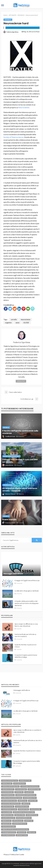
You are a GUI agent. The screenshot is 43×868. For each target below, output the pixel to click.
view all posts (21, 381)
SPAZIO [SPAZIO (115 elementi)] (6, 821)
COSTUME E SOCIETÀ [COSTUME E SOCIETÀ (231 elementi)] (30, 786)
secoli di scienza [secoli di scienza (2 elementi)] (8, 818)
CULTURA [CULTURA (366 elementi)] (21, 789)
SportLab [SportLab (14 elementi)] (6, 824)
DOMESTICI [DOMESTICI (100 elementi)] (34, 789)
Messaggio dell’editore (13, 574)
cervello (14, 319)
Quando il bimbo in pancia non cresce (25, 646)
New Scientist (24, 107)
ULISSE (26, 322)
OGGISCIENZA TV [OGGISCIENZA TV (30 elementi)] (9, 809)
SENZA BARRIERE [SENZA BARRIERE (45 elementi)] (24, 818)
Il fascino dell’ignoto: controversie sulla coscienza (20, 432)
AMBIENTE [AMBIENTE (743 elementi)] (25, 781)
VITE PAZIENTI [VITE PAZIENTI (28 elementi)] (8, 835)
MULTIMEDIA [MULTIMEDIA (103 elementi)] (22, 806)
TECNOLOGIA (8, 485)
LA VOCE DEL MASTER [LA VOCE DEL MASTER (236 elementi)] (11, 804)
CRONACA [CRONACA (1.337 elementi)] (8, 789)
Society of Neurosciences (13, 137)
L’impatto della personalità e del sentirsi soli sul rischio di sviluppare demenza (27, 603)
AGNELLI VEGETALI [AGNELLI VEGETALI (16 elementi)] (10, 781)
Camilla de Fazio (10, 436)
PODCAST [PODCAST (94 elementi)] (23, 809)
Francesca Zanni (10, 523)
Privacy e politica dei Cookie (14, 854)
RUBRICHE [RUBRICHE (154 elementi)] (7, 815)
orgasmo (8, 322)
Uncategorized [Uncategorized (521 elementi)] (9, 832)
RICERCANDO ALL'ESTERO (11, 456)
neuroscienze (26, 319)
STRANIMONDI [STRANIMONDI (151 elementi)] (20, 824)
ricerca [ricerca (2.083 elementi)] (7, 812)
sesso (17, 322)
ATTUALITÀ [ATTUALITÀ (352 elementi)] (19, 783)
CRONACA (8, 20)
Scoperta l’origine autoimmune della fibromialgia (26, 656)
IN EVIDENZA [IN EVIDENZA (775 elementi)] (30, 798)
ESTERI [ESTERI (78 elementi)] (19, 792)
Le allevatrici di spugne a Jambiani (27, 591)
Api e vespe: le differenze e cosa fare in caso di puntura (26, 625)
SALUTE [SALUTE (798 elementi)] (20, 815)
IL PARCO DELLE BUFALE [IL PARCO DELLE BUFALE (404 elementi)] (12, 798)
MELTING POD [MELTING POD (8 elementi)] (8, 806)
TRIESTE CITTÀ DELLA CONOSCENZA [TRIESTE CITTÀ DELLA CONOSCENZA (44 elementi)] (15, 829)
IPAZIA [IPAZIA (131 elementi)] (22, 801)
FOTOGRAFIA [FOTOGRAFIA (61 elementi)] (8, 795)
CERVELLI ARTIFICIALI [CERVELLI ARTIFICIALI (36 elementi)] (10, 786)
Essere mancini (9, 519)
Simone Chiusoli (10, 494)
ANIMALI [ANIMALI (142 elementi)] (7, 783)
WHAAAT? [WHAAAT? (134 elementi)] (22, 835)
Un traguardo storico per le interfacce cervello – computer (20, 489)
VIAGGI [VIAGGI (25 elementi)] (22, 832)
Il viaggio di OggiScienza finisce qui (27, 580)
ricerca (6, 427)
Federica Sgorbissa (12, 32)
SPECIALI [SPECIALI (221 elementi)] (18, 821)
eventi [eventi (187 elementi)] (29, 792)
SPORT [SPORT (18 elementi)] (29, 821)
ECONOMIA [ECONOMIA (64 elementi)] (7, 792)
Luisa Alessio (9, 465)
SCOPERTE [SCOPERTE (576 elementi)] (32, 815)
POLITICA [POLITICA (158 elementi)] (35, 809)
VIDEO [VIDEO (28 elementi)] (32, 832)
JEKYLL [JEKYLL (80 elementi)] (33, 801)
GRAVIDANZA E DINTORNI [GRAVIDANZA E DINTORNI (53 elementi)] (26, 795)
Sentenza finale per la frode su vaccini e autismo (25, 635)
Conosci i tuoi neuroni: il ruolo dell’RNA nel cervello (20, 461)
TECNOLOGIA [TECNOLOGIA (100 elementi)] (8, 827)
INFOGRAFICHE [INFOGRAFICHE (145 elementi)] (9, 801)
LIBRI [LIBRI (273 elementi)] (26, 804)
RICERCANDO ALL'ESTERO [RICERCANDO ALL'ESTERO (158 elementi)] (24, 812)
